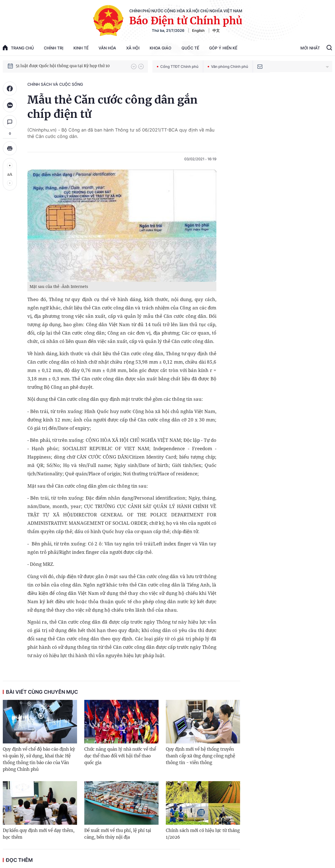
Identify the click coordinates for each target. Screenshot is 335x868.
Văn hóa (107, 48)
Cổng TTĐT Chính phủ (178, 66)
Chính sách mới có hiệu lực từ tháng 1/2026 (203, 834)
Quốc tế (190, 48)
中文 (216, 30)
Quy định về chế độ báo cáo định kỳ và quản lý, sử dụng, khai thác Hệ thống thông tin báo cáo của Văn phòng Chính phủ (39, 759)
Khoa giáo (161, 48)
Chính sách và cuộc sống (55, 84)
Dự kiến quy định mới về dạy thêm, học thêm (39, 834)
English (198, 30)
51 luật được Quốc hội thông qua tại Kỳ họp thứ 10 (63, 66)
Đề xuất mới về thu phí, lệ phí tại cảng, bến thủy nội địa (118, 834)
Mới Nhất (310, 48)
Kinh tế (81, 48)
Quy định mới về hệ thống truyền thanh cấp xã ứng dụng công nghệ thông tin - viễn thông (200, 756)
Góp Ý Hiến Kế (223, 48)
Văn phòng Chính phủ (228, 66)
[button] (134, 66)
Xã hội (133, 48)
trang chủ (18, 48)
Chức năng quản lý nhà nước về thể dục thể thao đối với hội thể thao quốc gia (120, 756)
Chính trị (54, 48)
